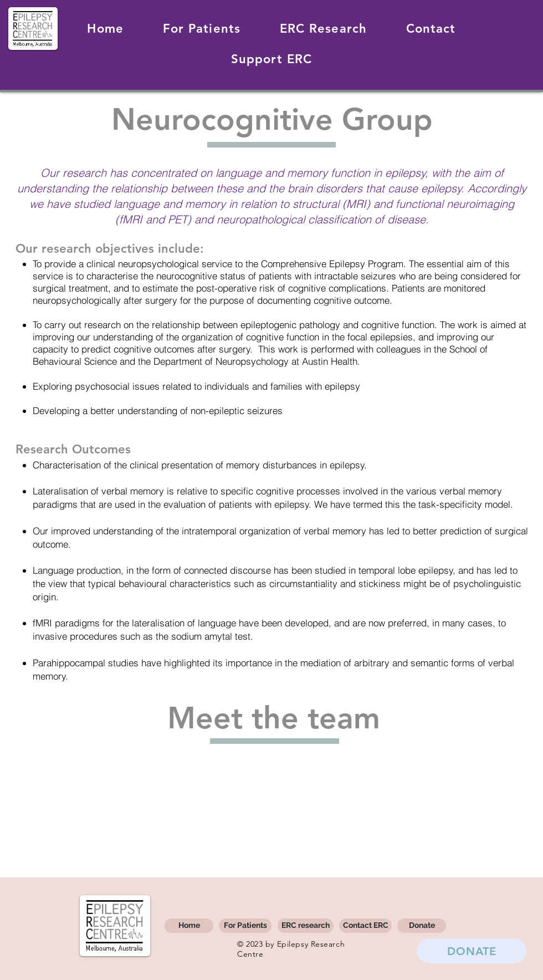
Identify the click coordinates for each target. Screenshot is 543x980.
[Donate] (422, 926)
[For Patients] (245, 926)
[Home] (189, 926)
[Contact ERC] (365, 926)
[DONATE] (472, 951)
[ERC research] (306, 926)
